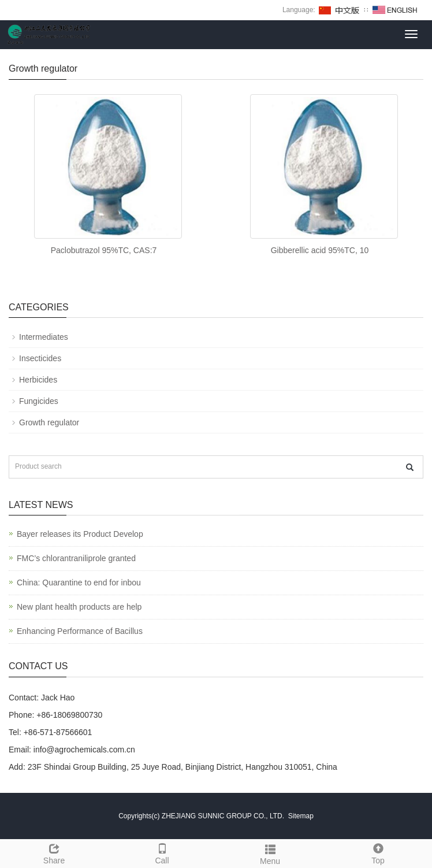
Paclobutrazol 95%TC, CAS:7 (104, 250)
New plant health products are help (79, 607)
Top (378, 852)
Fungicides (39, 401)
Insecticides (40, 358)
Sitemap (301, 816)
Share (54, 852)
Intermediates (44, 337)
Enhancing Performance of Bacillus (80, 631)
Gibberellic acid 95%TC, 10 (320, 250)
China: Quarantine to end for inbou (79, 583)
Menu (270, 853)
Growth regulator (49, 422)
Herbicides (38, 380)
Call (162, 852)
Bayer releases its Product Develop (80, 534)
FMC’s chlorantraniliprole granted (76, 558)
